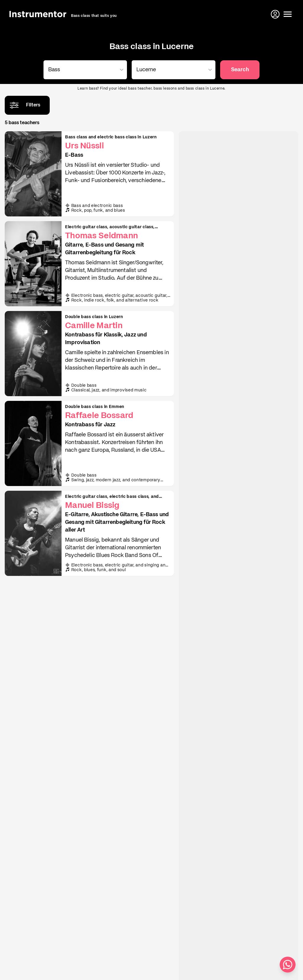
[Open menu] (288, 14)
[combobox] (84, 70)
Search (240, 70)
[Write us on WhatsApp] (288, 965)
